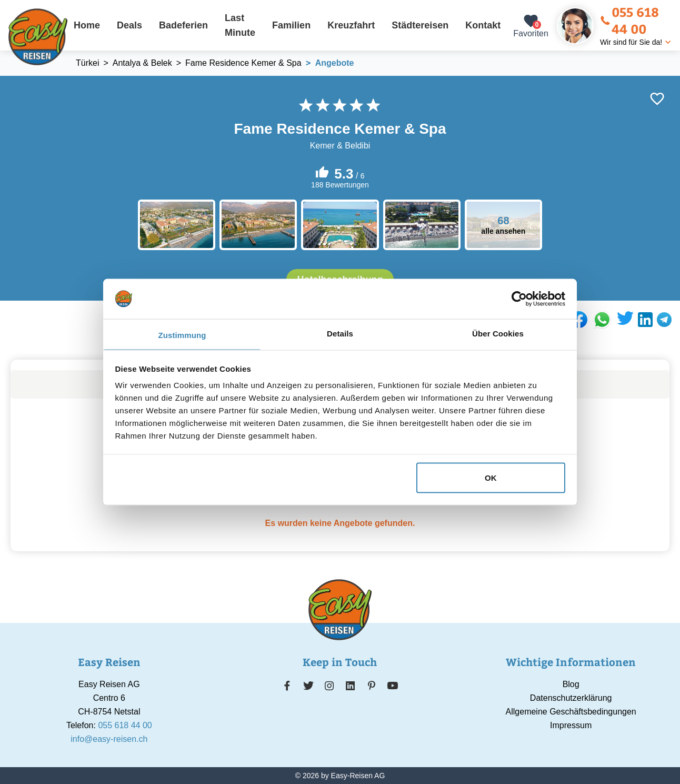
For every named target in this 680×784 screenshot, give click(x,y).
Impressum (571, 725)
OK (491, 477)
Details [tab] (340, 334)
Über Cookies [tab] (498, 334)
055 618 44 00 (629, 20)
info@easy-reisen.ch (109, 739)
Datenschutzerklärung (571, 698)
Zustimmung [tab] (182, 335)
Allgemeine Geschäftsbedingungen (571, 712)
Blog (571, 684)
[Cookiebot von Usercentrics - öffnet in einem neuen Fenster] (519, 299)
